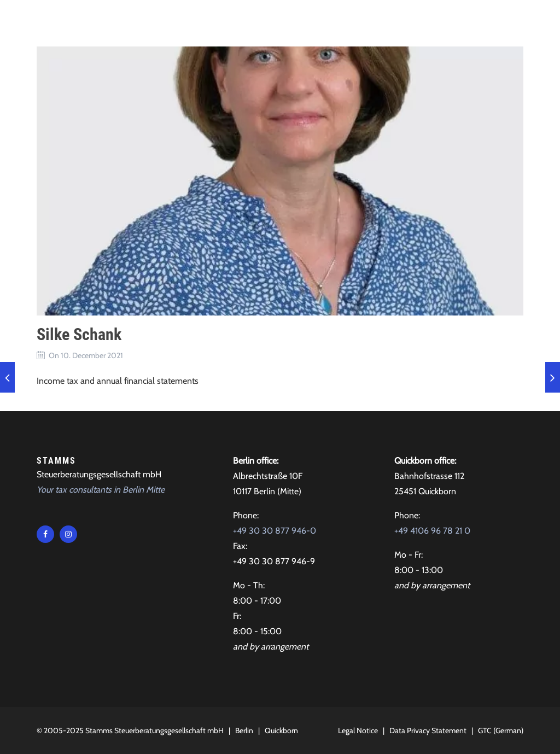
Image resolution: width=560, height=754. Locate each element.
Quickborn (281, 730)
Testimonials (320, 22)
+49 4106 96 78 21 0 (432, 531)
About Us (255, 22)
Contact (384, 22)
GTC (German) (501, 730)
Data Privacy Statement (428, 730)
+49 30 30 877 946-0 (275, 531)
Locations (440, 22)
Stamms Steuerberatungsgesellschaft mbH (154, 730)
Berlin (244, 730)
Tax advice (196, 22)
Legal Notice (358, 730)
